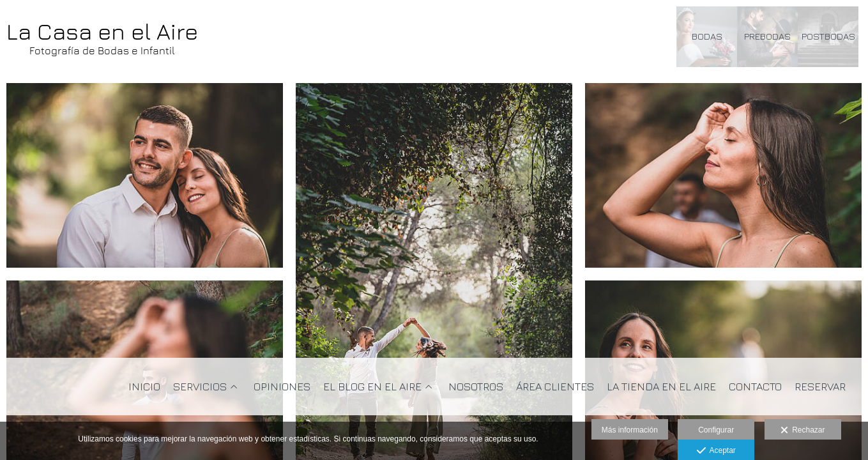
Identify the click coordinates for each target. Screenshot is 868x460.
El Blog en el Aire (372, 387)
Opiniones (282, 387)
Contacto (755, 387)
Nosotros (476, 387)
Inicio (144, 387)
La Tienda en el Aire (661, 387)
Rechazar (803, 431)
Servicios (200, 387)
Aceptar (716, 451)
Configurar (716, 430)
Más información (630, 430)
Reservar (820, 387)
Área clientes (555, 387)
